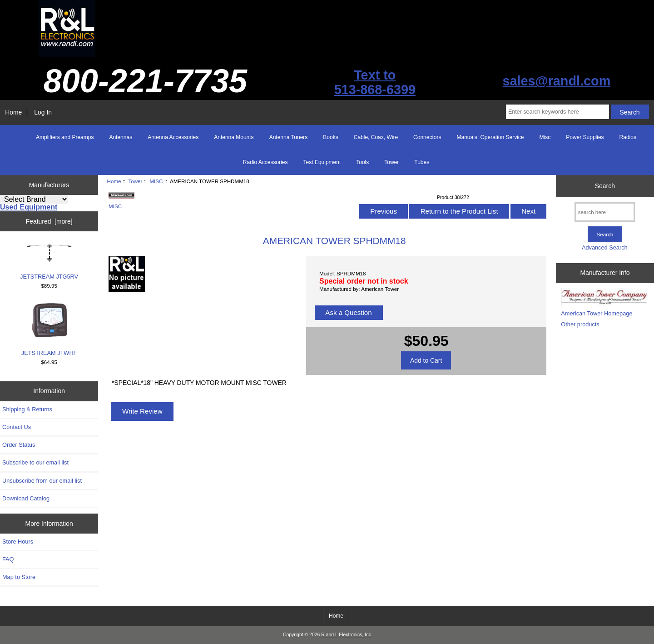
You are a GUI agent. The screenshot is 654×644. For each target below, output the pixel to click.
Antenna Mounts (234, 137)
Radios (628, 137)
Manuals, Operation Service (490, 137)
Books (330, 137)
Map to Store (19, 577)
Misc (545, 137)
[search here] (605, 212)
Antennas (121, 137)
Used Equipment (29, 207)
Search (605, 186)
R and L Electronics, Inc (346, 635)
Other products (580, 324)
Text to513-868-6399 (375, 82)
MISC (156, 181)
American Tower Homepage (597, 313)
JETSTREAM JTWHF (49, 329)
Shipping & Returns (27, 409)
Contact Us (17, 427)
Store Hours (18, 542)
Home (13, 112)
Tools (362, 162)
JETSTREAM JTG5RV (49, 262)
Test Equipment (322, 162)
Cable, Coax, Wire (376, 137)
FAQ (8, 559)
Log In (43, 112)
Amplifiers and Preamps (65, 137)
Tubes (422, 162)
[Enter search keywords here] (557, 112)
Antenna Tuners (289, 137)
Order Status (19, 445)
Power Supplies (585, 137)
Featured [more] (49, 221)
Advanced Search (605, 247)
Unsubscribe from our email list (42, 481)
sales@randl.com (556, 81)
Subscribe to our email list (35, 462)
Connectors (427, 137)
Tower (135, 181)
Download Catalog (26, 498)
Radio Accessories (265, 162)
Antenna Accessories (173, 137)
